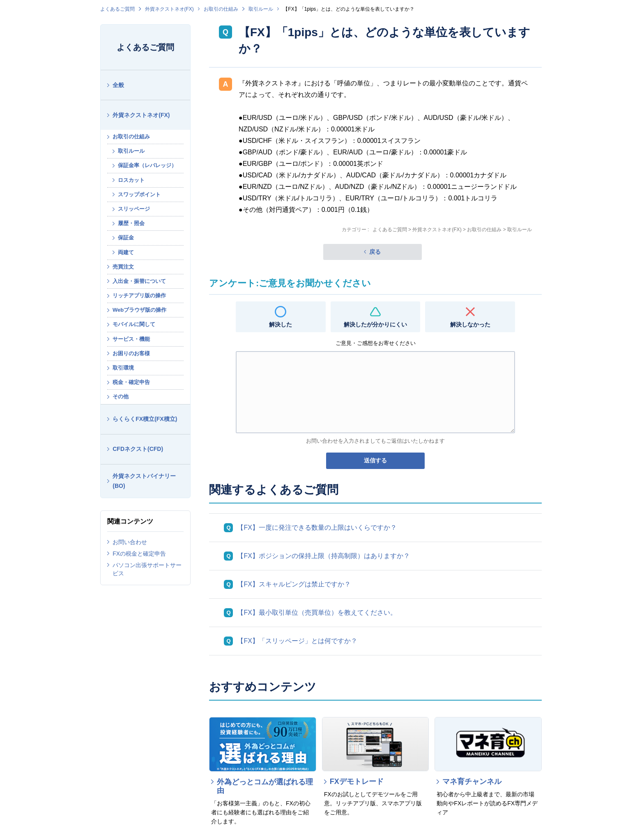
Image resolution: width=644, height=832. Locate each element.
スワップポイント (139, 194)
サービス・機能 (131, 339)
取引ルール (261, 9)
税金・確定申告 (131, 382)
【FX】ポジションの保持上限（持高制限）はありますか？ (323, 556)
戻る (375, 252)
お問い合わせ (130, 542)
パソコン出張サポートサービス (147, 569)
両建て (126, 252)
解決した (281, 324)
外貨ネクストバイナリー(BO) (144, 481)
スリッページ (134, 209)
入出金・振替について (139, 281)
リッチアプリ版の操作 (139, 295)
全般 (118, 85)
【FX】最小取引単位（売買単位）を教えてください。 (317, 613)
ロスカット (131, 180)
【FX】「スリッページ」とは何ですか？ (297, 641)
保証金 (126, 238)
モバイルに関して (134, 324)
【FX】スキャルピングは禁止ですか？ (294, 584)
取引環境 (123, 368)
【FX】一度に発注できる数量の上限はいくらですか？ (317, 527)
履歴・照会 (131, 223)
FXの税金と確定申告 (139, 554)
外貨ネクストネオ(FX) (169, 9)
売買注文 (123, 267)
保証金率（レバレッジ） (147, 165)
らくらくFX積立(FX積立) (145, 419)
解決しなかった (470, 324)
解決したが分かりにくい (375, 324)
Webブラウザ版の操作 (139, 310)
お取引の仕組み (221, 9)
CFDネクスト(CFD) (138, 449)
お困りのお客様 (131, 353)
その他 (121, 396)
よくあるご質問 (117, 9)
